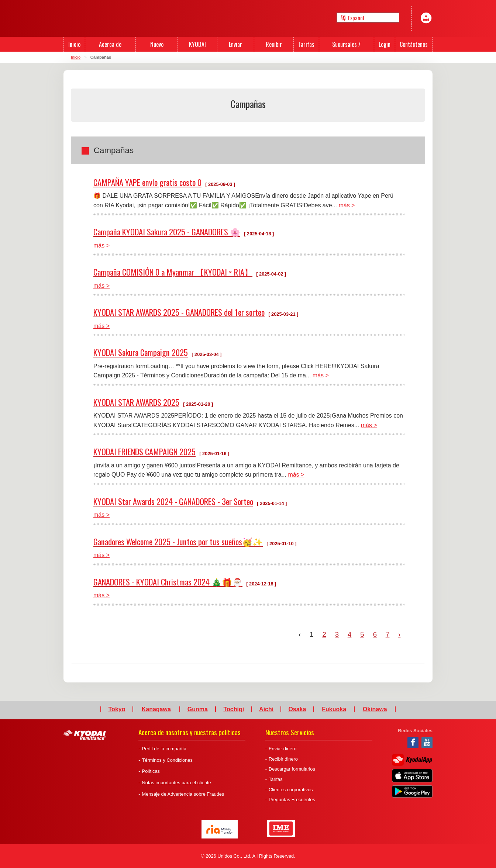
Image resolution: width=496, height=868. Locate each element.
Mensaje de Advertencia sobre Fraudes (183, 794)
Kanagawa (156, 709)
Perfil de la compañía (164, 749)
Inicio (76, 57)
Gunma (198, 709)
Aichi (266, 709)
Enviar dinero (283, 749)
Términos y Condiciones (167, 760)
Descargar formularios (292, 769)
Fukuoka (334, 709)
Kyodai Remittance (85, 735)
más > (347, 205)
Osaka (297, 709)
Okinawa (375, 709)
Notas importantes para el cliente (177, 783)
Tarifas (276, 779)
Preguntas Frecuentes (292, 800)
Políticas (151, 771)
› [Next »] (399, 634)
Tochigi (234, 709)
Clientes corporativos (291, 790)
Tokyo (117, 709)
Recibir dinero (283, 759)
